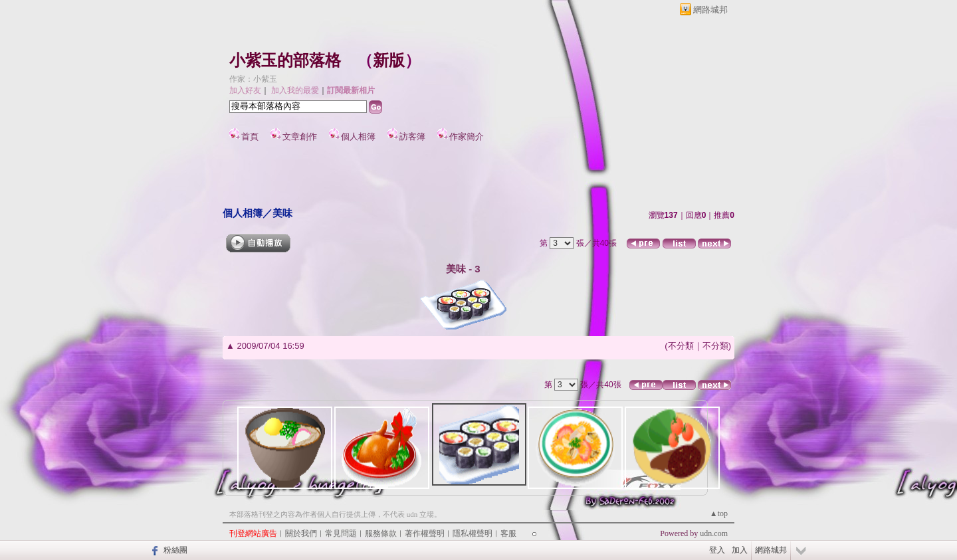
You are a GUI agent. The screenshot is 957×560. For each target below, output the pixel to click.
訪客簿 (412, 137)
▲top (719, 513)
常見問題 (341, 533)
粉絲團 (175, 550)
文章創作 (300, 137)
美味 (282, 213)
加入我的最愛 (295, 90)
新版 (389, 60)
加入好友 (245, 90)
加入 (740, 550)
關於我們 (301, 533)
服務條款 (381, 533)
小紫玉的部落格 (285, 60)
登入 (717, 550)
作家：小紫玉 (253, 79)
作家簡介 (467, 137)
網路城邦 (710, 10)
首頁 (250, 137)
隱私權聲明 (473, 533)
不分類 (681, 346)
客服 (508, 533)
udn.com (714, 533)
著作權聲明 (425, 533)
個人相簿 (358, 137)
